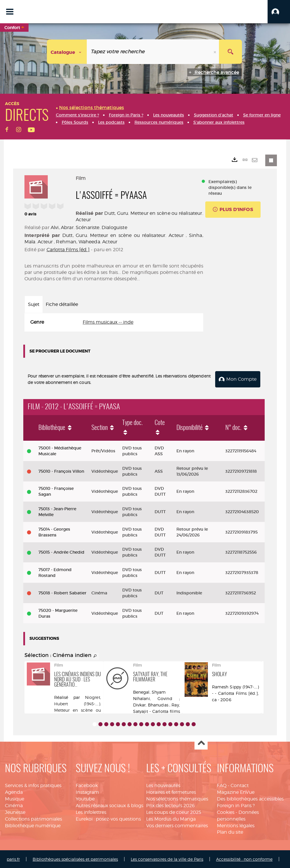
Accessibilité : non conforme (244, 859)
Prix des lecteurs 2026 (170, 805)
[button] (279, 12)
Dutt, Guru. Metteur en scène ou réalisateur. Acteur (123, 235)
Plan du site (230, 831)
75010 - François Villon (61, 471)
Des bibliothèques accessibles (250, 798)
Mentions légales (236, 825)
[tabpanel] (114, 322)
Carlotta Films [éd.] (68, 250)
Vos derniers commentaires (177, 825)
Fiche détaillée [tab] (62, 304)
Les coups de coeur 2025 (174, 812)
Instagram (87, 792)
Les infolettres (91, 812)
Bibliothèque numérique (33, 825)
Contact (240, 785)
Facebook (87, 785)
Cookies (226, 812)
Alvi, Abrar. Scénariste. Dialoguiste (89, 227)
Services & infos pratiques (33, 785)
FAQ (222, 785)
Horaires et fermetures (171, 792)
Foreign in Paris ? (236, 805)
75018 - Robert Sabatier (62, 592)
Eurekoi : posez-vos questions (108, 818)
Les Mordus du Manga (171, 818)
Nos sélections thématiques (177, 798)
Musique (15, 798)
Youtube (85, 798)
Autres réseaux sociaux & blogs (109, 805)
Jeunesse (15, 812)
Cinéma (14, 805)
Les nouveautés (163, 785)
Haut (201, 743)
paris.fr (13, 859)
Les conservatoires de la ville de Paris (167, 859)
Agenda (14, 792)
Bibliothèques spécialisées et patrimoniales (75, 859)
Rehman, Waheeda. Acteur (87, 242)
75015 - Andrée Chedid (61, 552)
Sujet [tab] (34, 304)
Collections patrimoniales (33, 818)
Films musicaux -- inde (108, 322)
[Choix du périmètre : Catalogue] (67, 52)
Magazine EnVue (236, 792)
